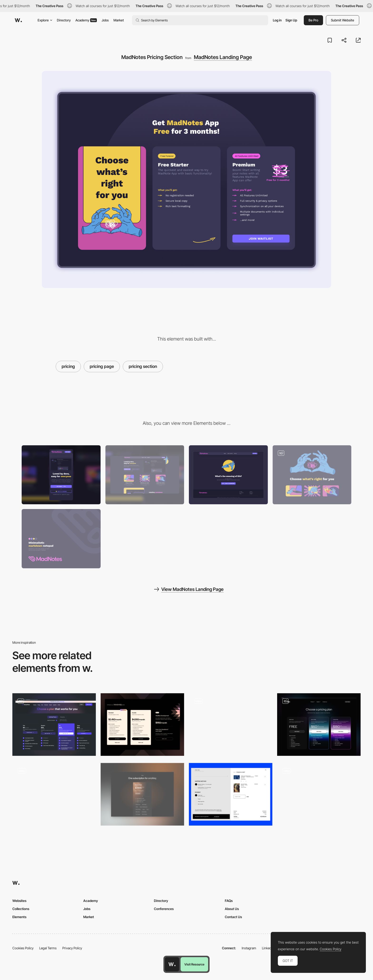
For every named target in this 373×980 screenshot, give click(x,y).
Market (119, 20)
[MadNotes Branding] (61, 539)
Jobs (105, 20)
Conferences (164, 909)
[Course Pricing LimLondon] (231, 725)
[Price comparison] (54, 794)
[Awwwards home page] (172, 964)
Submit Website (343, 20)
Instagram (249, 948)
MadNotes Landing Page (223, 57)
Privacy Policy (72, 948)
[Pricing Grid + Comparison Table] (54, 725)
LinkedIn (268, 948)
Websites (19, 901)
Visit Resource (194, 964)
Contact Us (233, 917)
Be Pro (313, 20)
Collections (21, 909)
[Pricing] (142, 794)
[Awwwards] (18, 20)
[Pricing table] (319, 725)
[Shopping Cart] (231, 794)
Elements (19, 917)
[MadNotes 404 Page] (228, 475)
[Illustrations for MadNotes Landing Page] (312, 475)
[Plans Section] (319, 794)
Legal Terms (48, 948)
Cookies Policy (23, 948)
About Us (232, 909)
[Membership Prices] (142, 725)
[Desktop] (145, 475)
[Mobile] (61, 475)
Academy (86, 20)
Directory (64, 20)
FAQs (229, 901)
